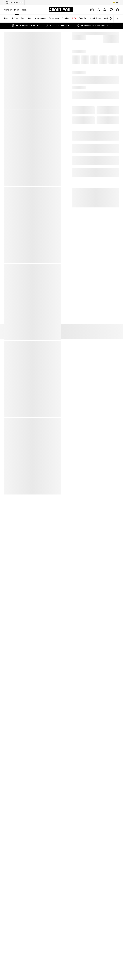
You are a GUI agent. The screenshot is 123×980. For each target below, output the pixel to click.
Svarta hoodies (11, 738)
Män (17, 10)
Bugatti (66, 795)
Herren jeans (68, 747)
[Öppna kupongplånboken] (92, 10)
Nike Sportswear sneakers (16, 752)
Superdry (8, 791)
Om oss (12, 903)
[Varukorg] (118, 10)
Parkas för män (11, 769)
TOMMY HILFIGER (12, 813)
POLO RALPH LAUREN (72, 804)
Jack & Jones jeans (12, 760)
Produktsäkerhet (62, 908)
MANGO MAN (68, 809)
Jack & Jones (10, 804)
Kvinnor (8, 10)
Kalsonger (8, 756)
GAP (64, 826)
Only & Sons (67, 813)
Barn (24, 10)
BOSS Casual (68, 800)
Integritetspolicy (18, 704)
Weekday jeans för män (14, 734)
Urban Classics (10, 795)
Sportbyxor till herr (71, 734)
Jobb (32, 903)
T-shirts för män (69, 774)
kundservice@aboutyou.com (36, 707)
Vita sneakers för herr (72, 765)
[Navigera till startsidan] (61, 10)
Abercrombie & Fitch (71, 817)
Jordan (65, 791)
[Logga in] (98, 10)
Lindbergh (8, 826)
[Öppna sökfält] (116, 19)
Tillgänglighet (108, 903)
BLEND (65, 786)
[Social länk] (7, 857)
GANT (6, 817)
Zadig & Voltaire (11, 809)
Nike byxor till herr (70, 756)
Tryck (22, 903)
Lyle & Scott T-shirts (71, 752)
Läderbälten (10, 774)
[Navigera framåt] (111, 19)
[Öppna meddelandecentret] (105, 10)
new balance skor (70, 738)
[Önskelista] (111, 10)
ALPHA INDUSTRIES (13, 786)
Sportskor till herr (12, 743)
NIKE (64, 822)
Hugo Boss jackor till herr (73, 760)
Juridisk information (88, 903)
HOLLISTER (9, 822)
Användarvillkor (67, 903)
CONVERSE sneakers (71, 769)
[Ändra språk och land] (116, 2)
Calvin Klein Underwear (14, 800)
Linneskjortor (68, 743)
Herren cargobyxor (12, 747)
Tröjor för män (10, 765)
